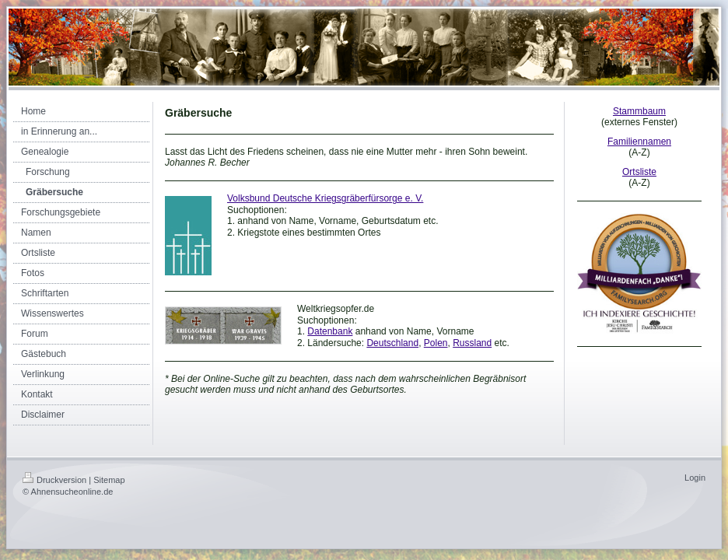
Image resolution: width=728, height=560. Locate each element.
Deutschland (392, 343)
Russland (472, 343)
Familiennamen (639, 142)
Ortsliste (639, 172)
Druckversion (54, 480)
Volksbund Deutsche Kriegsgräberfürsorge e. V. (325, 198)
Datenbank (330, 331)
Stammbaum (639, 111)
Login (695, 478)
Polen (436, 343)
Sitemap (109, 480)
